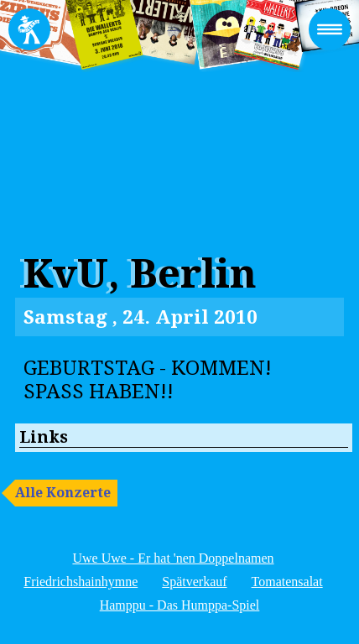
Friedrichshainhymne (81, 582)
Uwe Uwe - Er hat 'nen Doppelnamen (173, 558)
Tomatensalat (287, 582)
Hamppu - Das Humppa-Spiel (180, 605)
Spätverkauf (194, 582)
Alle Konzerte (63, 493)
